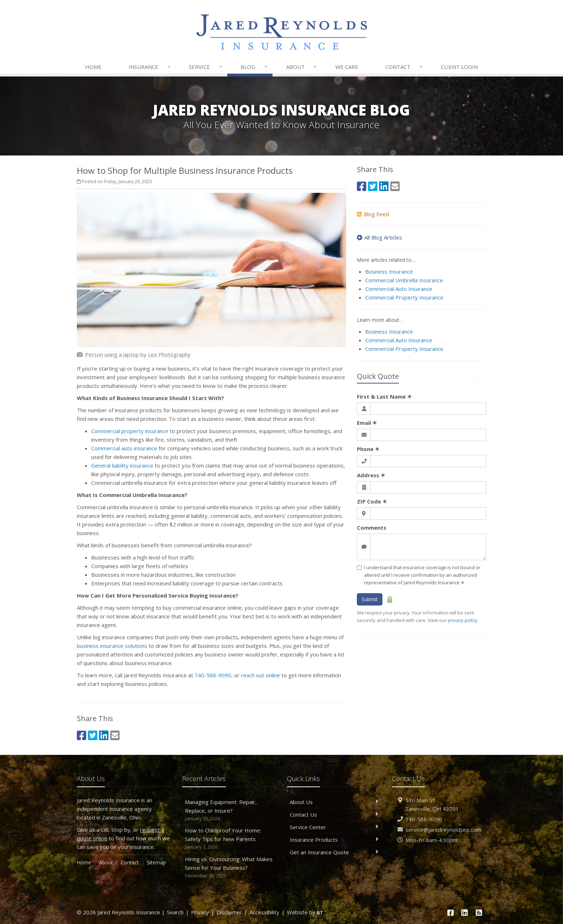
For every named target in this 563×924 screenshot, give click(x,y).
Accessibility (264, 912)
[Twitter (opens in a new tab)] (93, 735)
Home (93, 67)
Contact (404, 67)
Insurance (150, 67)
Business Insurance (389, 271)
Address (371, 475)
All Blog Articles (380, 237)
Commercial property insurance (130, 431)
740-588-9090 (213, 675)
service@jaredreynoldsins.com (443, 830)
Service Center (334, 827)
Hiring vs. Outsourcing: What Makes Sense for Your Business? (229, 867)
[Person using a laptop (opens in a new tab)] (112, 354)
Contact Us (334, 814)
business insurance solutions (112, 646)
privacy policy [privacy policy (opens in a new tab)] (462, 620)
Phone (368, 449)
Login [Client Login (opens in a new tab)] (459, 67)
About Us (334, 802)
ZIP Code (372, 501)
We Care (347, 67)
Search (175, 912)
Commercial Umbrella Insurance (404, 280)
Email (367, 423)
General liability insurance (122, 465)
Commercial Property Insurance (404, 297)
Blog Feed (373, 214)
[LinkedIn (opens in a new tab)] (104, 735)
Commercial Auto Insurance (399, 289)
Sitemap (156, 862)
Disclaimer (229, 912)
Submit (370, 599)
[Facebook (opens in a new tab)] (82, 735)
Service (206, 67)
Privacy (200, 912)
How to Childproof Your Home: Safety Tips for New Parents (229, 839)
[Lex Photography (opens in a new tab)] (169, 354)
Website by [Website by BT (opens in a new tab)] (305, 912)
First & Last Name (384, 396)
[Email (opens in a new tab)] (115, 735)
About (302, 67)
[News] (479, 913)
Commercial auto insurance (124, 448)
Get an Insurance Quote (334, 852)
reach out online (260, 675)
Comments (372, 528)
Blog (254, 67)
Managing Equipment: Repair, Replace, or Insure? (229, 810)
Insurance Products (334, 840)
